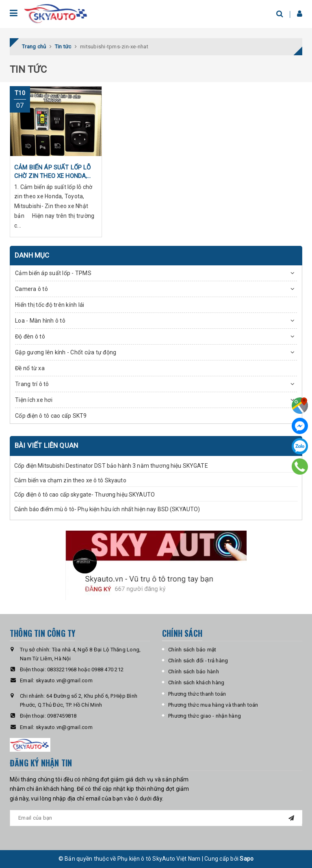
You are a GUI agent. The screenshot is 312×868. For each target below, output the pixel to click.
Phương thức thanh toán (197, 694)
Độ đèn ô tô (30, 336)
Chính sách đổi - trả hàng (198, 661)
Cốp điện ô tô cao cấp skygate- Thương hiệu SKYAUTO (84, 495)
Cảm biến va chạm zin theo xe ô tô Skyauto (70, 480)
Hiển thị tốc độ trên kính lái (50, 305)
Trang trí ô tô (32, 384)
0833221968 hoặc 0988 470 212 (85, 669)
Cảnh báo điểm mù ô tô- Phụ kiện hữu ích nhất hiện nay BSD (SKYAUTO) (107, 509)
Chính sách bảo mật (192, 650)
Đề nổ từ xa (30, 368)
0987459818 (62, 716)
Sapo (247, 859)
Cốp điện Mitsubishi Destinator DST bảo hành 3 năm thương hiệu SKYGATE (111, 466)
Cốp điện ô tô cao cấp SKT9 (51, 416)
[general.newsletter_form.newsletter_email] (156, 818)
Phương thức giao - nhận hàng (205, 716)
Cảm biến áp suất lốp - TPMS (53, 273)
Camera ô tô (31, 289)
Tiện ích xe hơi (34, 400)
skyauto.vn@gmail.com (64, 680)
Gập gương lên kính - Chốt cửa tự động (66, 352)
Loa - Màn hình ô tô (40, 321)
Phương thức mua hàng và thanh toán (213, 705)
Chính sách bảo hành (194, 672)
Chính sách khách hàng (196, 682)
